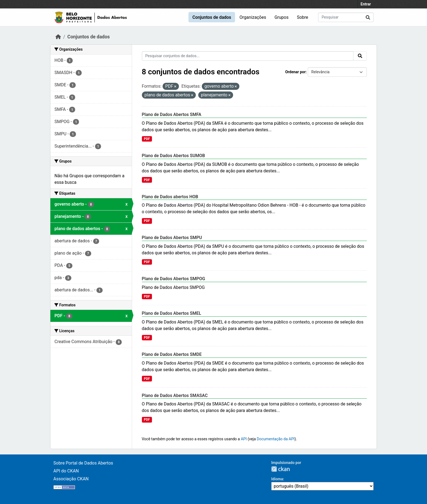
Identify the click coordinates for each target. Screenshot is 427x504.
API (244, 439)
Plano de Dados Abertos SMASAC (175, 395)
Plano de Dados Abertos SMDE (172, 354)
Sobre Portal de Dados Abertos (83, 463)
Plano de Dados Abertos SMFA (172, 114)
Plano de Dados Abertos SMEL (172, 313)
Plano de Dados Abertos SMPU (172, 238)
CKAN (280, 469)
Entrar (366, 4)
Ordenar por (295, 72)
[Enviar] (368, 17)
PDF (147, 139)
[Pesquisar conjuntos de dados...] (346, 17)
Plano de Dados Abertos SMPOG (174, 279)
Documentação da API (276, 439)
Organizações (253, 17)
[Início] (58, 37)
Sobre (302, 17)
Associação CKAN (71, 479)
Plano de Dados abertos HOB (170, 197)
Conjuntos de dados (212, 17)
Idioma (277, 479)
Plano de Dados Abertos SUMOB (173, 156)
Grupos (282, 17)
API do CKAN (66, 471)
